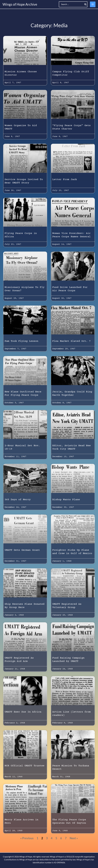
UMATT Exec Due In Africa (23, 712)
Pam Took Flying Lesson (21, 341)
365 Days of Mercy (18, 500)
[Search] (85, 4)
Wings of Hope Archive (20, 4)
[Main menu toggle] (93, 4)
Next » (74, 838)
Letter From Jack (65, 179)
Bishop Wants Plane (66, 500)
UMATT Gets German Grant (22, 550)
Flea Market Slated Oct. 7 (71, 341)
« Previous (27, 838)
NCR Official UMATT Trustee (24, 766)
